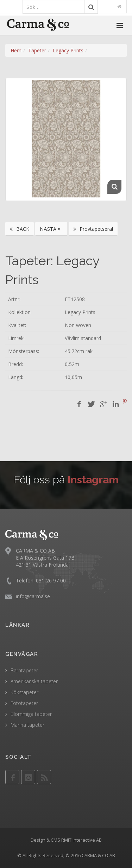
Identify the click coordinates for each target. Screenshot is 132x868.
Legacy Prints (68, 50)
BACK (20, 229)
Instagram (93, 480)
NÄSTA (51, 229)
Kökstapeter (24, 692)
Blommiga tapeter (31, 714)
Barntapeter (24, 670)
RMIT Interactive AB (81, 840)
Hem (16, 50)
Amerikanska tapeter (34, 681)
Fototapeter (24, 703)
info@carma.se (33, 596)
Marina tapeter (27, 725)
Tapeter (37, 50)
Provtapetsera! (93, 229)
